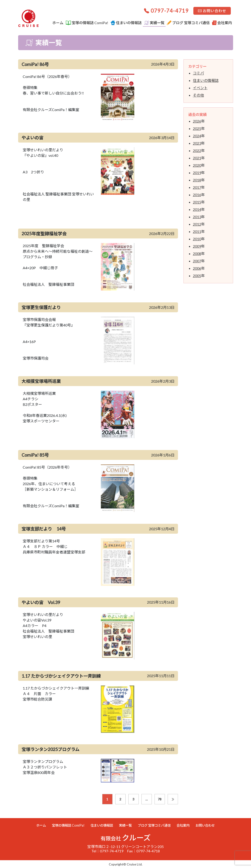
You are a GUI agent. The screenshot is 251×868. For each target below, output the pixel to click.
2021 (197, 158)
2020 (197, 165)
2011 (197, 231)
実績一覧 (154, 23)
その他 (198, 95)
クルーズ (126, 838)
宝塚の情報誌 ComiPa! (87, 23)
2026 (197, 121)
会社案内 (222, 23)
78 (160, 799)
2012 (197, 224)
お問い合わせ (212, 11)
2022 (197, 150)
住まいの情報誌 (126, 23)
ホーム (58, 23)
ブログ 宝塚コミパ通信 (188, 23)
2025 (197, 128)
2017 (197, 187)
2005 (197, 276)
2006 (197, 268)
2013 (197, 217)
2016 (197, 195)
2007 (197, 261)
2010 (197, 239)
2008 (197, 254)
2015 (197, 202)
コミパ (198, 73)
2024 (197, 136)
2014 (197, 209)
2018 (197, 180)
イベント (200, 88)
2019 (197, 173)
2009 (197, 246)
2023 (197, 143)
